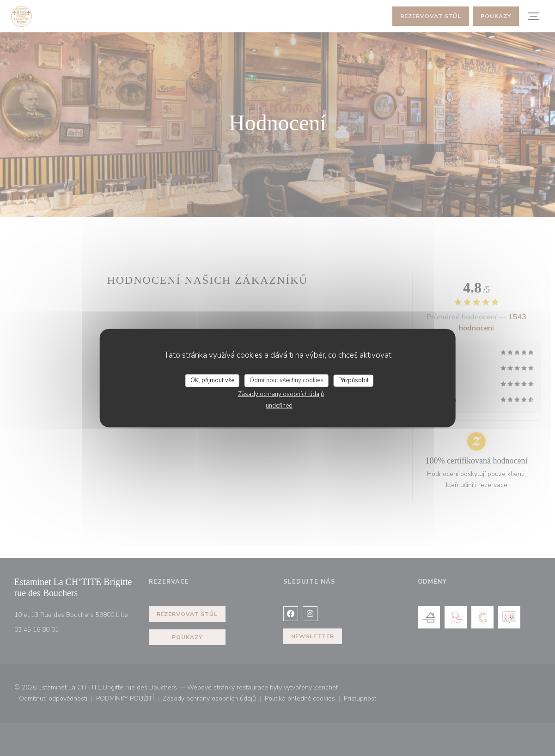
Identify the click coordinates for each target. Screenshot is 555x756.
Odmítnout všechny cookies (287, 380)
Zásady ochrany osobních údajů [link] (281, 394)
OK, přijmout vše (212, 380)
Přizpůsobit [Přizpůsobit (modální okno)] (354, 380)
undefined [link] (279, 405)
